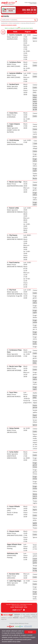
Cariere (26, 607)
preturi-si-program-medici (9, 25)
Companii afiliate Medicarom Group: (19, 623)
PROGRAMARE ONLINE (11, 10)
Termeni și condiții (19, 607)
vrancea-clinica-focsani (27, 23)
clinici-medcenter (14, 23)
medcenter (4, 23)
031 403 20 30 (29, 10)
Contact (12, 607)
